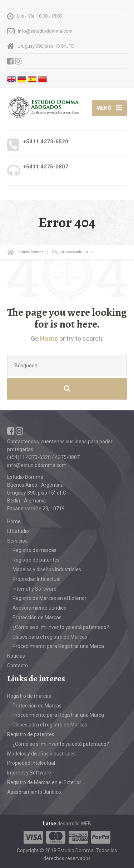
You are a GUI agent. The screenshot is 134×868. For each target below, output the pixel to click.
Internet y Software (34, 589)
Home (49, 338)
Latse (49, 824)
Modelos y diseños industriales (47, 569)
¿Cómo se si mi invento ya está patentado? (61, 627)
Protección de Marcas (37, 617)
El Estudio (18, 531)
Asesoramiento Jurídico (39, 608)
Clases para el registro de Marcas (50, 637)
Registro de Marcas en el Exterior (49, 598)
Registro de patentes (36, 560)
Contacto (18, 666)
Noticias (16, 656)
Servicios (17, 541)
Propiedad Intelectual (36, 579)
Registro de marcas (34, 550)
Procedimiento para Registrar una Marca (58, 646)
